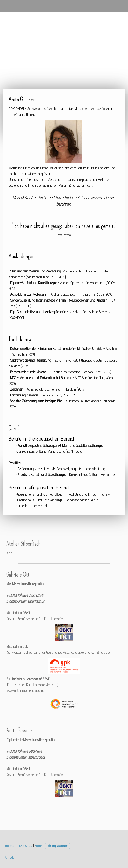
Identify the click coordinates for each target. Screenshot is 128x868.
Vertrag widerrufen (58, 846)
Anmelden (10, 857)
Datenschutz (26, 846)
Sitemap (39, 846)
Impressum (11, 846)
